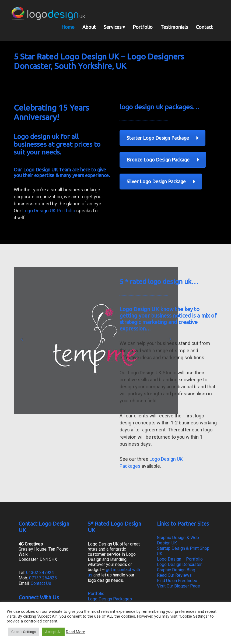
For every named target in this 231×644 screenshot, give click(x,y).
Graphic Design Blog (176, 570)
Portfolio (96, 594)
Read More (76, 632)
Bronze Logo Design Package (163, 160)
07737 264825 (43, 578)
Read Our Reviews (174, 575)
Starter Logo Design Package (162, 138)
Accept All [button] (53, 632)
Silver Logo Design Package (161, 181)
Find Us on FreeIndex (177, 581)
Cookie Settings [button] (24, 632)
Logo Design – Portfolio (180, 559)
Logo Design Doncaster (179, 564)
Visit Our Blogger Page (178, 586)
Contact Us (41, 583)
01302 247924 (40, 573)
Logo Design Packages (110, 599)
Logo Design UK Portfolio (49, 211)
